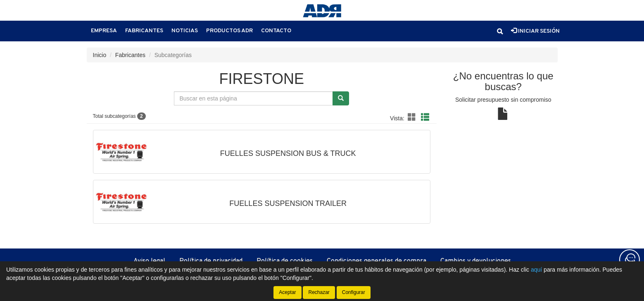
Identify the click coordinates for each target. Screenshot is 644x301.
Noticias (185, 31)
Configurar (354, 292)
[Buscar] (341, 98)
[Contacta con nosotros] (630, 260)
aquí (536, 270)
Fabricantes (144, 31)
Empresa (104, 31)
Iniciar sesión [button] (535, 31)
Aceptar (287, 292)
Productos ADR (229, 31)
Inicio (100, 55)
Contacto (276, 31)
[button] (500, 31)
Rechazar (319, 292)
